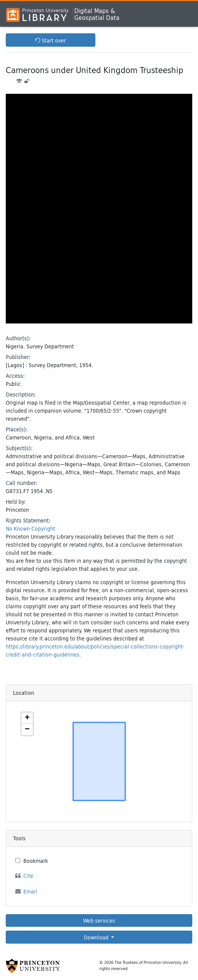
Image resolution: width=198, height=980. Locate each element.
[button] (27, 718)
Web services (99, 920)
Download (97, 937)
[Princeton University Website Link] (33, 966)
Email (30, 891)
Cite (28, 876)
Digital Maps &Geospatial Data (97, 14)
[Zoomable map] (99, 761)
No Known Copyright (30, 528)
